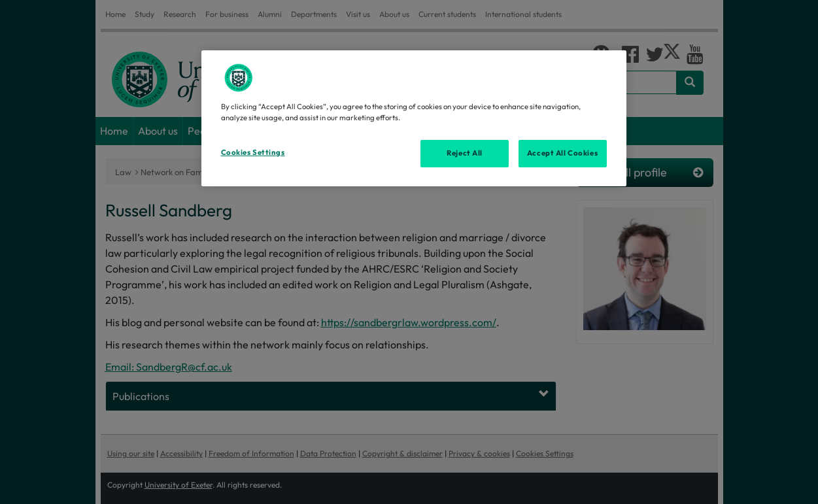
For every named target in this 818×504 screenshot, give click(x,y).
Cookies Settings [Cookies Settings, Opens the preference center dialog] (253, 152)
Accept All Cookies (562, 153)
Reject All (465, 153)
